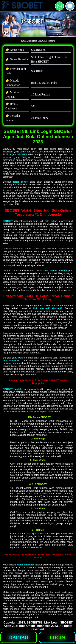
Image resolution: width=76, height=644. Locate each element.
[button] (70, 6)
